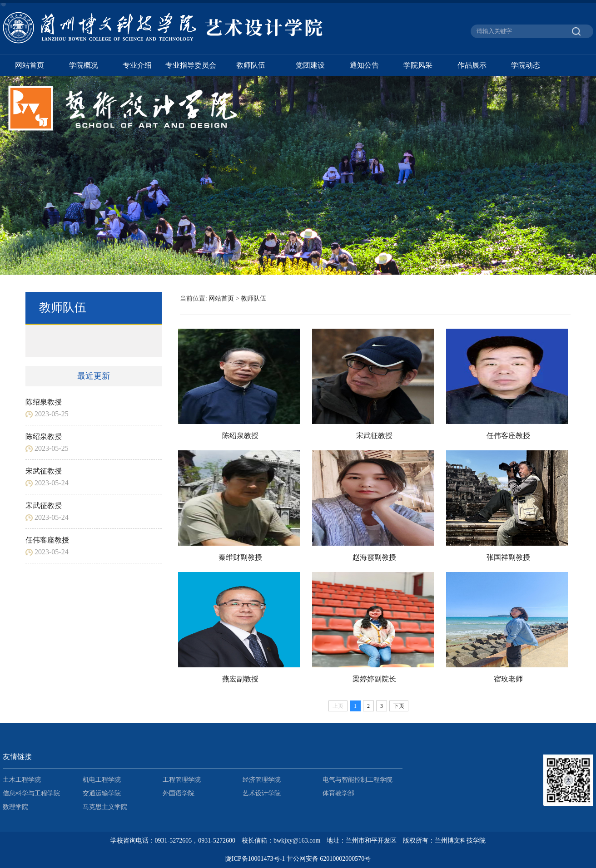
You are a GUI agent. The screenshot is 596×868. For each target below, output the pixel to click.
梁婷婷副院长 (374, 679)
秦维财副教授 (240, 557)
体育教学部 (338, 793)
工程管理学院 (182, 780)
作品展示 (472, 65)
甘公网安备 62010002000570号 (329, 859)
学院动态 (526, 65)
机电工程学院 (102, 780)
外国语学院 (179, 793)
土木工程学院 (22, 780)
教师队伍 (251, 65)
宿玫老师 (508, 679)
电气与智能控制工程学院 (358, 780)
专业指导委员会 (191, 65)
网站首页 (30, 65)
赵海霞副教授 (374, 557)
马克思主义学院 (105, 807)
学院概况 (84, 65)
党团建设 (310, 65)
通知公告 (364, 65)
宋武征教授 (44, 471)
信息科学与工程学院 (31, 793)
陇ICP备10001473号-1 (255, 859)
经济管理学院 (262, 780)
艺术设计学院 (262, 793)
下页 (399, 706)
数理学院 (15, 807)
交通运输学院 (102, 793)
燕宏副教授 (240, 679)
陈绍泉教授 (44, 402)
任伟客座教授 (47, 540)
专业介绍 (137, 65)
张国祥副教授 (508, 557)
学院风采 (418, 65)
